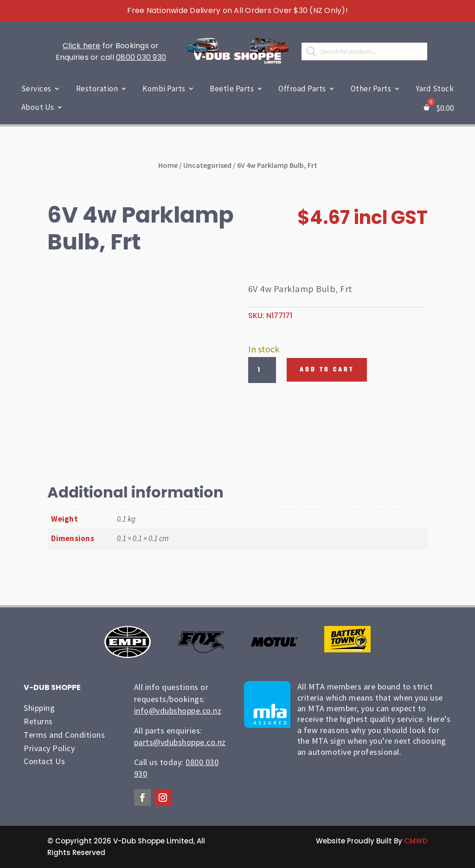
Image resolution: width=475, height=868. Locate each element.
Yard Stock (435, 89)
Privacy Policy (49, 748)
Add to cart (327, 370)
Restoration (97, 89)
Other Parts (371, 89)
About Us (38, 107)
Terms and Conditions (64, 735)
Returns (38, 721)
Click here (82, 46)
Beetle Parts (232, 89)
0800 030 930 (141, 57)
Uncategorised (207, 165)
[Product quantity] (262, 370)
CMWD (416, 841)
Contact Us (44, 761)
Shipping (39, 708)
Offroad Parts (302, 89)
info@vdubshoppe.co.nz (178, 711)
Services (36, 89)
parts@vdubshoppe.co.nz (180, 742)
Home (168, 165)
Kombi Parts (164, 89)
